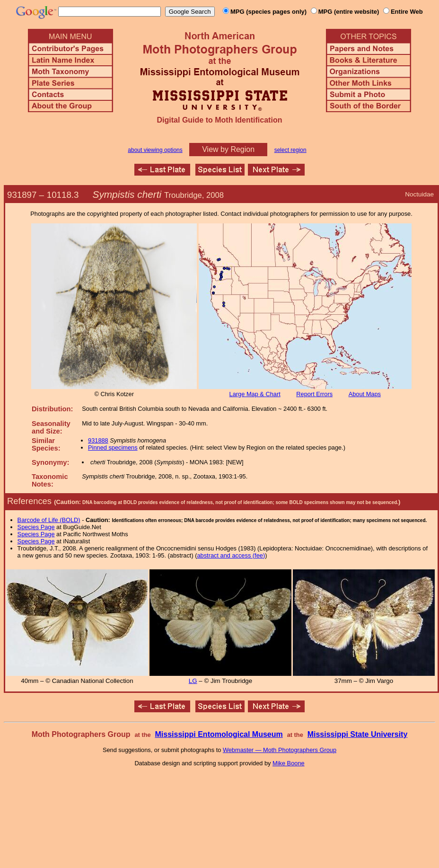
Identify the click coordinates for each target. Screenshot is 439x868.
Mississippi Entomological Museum (219, 734)
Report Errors (314, 394)
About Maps (365, 394)
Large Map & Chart (255, 394)
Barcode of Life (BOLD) (49, 520)
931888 (98, 440)
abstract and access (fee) (231, 555)
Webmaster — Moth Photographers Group (280, 750)
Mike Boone (289, 763)
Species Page (36, 527)
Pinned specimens (113, 447)
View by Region (228, 149)
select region (290, 150)
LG (193, 681)
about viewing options (155, 150)
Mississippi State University (358, 734)
